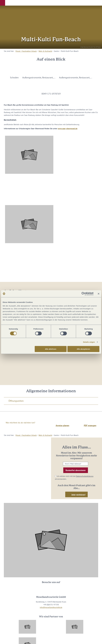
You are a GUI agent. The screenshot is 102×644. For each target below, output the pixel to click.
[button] (3, 3)
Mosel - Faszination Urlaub (26, 51)
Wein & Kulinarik (45, 51)
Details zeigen (89, 342)
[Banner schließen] (99, 294)
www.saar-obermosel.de (68, 128)
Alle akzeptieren (83, 349)
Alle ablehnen (51, 349)
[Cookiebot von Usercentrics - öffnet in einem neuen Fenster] (83, 294)
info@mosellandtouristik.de (51, 607)
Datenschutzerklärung (85, 476)
